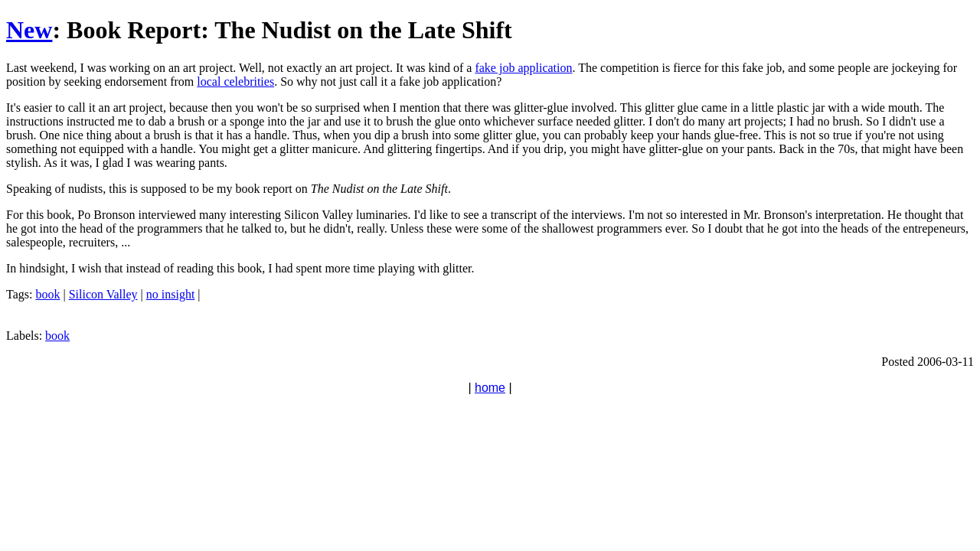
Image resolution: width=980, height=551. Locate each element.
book (47, 294)
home (490, 388)
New (29, 30)
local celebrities (235, 82)
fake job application (523, 68)
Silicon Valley (103, 294)
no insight (171, 294)
